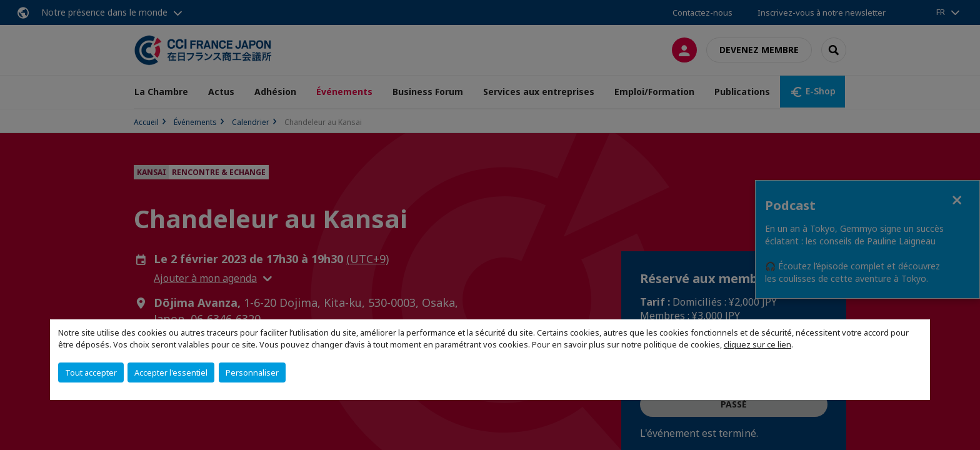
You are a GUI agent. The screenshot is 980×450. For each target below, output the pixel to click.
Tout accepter (91, 372)
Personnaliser (252, 372)
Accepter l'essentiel (171, 372)
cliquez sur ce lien (757, 344)
